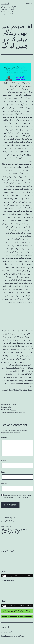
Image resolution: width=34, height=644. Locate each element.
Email (3, 472)
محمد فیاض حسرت (12, 412)
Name (4, 460)
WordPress (20, 636)
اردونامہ (5, 4)
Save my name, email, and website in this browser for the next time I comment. (18, 497)
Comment (5, 437)
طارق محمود (7, 407)
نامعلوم (14, 410)
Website (4, 484)
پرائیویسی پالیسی (7, 632)
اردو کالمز (22, 412)
